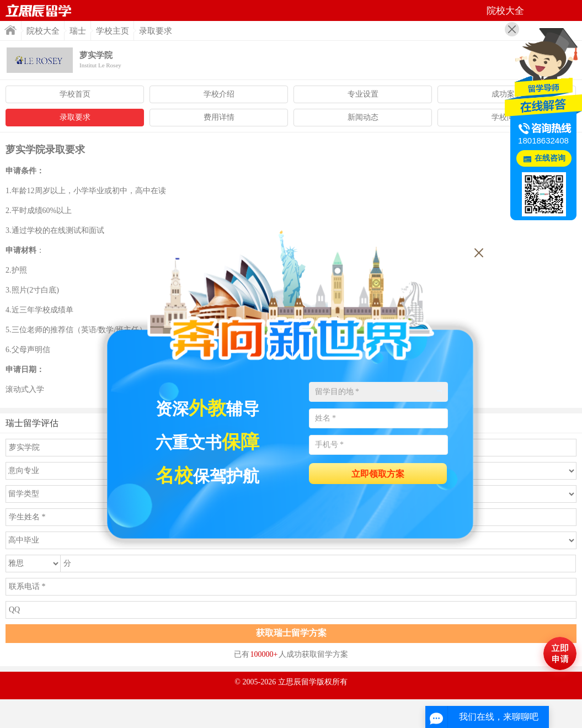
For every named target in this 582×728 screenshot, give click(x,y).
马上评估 (560, 653)
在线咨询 (550, 158)
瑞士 (78, 31)
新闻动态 (363, 117)
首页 (39, 10)
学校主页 (113, 31)
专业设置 (363, 94)
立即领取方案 (378, 474)
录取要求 (75, 117)
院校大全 (43, 31)
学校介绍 (219, 94)
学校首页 (75, 94)
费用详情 (219, 117)
